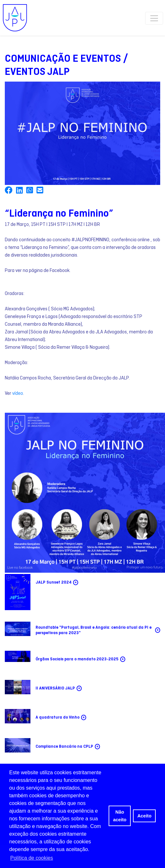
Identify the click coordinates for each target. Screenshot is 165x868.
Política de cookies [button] (32, 858)
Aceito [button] (144, 816)
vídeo (18, 394)
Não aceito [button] (120, 816)
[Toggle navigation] (154, 18)
